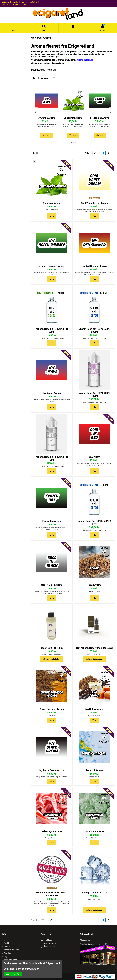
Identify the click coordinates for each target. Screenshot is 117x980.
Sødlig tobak (52, 716)
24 (96, 153)
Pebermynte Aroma (52, 831)
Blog (5, 957)
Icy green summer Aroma (52, 266)
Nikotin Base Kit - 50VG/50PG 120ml (52, 458)
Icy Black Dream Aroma (52, 770)
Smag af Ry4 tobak (94, 716)
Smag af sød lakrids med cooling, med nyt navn (52, 777)
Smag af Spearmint (52, 210)
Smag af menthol (94, 777)
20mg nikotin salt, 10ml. (94, 654)
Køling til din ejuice (94, 899)
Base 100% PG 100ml (52, 648)
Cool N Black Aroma (52, 585)
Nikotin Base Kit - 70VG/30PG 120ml (94, 394)
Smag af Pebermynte (52, 838)
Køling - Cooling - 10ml (94, 893)
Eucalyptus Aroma (94, 831)
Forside (7, 943)
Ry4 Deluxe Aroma (94, 709)
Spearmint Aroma (73, 118)
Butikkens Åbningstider (10, 2)
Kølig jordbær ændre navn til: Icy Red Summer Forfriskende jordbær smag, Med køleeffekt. (94, 274)
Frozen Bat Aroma (100, 118)
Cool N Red (94, 457)
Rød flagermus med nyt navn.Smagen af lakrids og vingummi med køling (52, 528)
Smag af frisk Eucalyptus (94, 838)
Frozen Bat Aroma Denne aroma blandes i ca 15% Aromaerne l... (100, 125)
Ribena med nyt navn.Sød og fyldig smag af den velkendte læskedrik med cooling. (94, 464)
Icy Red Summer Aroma (94, 266)
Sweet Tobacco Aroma (52, 709)
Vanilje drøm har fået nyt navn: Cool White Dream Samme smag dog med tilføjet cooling (94, 211)
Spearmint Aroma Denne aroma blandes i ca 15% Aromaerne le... (73, 125)
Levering (7, 940)
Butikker (7, 947)
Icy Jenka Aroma (47, 118)
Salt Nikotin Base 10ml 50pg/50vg (94, 648)
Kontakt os (33, 2)
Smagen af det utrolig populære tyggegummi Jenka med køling (52, 400)
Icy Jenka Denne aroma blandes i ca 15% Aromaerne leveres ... (47, 125)
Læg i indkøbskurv (52, 659)
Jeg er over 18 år (13, 974)
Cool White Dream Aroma (94, 203)
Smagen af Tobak (94, 592)
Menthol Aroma (94, 770)
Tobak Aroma (94, 585)
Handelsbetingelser (11, 950)
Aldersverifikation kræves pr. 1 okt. (14, 5)
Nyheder (24, 2)
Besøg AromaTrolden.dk (44, 70)
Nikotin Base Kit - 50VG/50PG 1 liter (94, 522)
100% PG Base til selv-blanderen (52, 654)
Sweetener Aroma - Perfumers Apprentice (52, 894)
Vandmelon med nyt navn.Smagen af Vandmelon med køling (52, 274)
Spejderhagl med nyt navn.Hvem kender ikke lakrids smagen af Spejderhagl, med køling (52, 592)
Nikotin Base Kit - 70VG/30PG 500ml (52, 330)
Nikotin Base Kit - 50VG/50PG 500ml (94, 330)
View (52, 216)
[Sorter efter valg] (87, 153)
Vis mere (47, 135)
